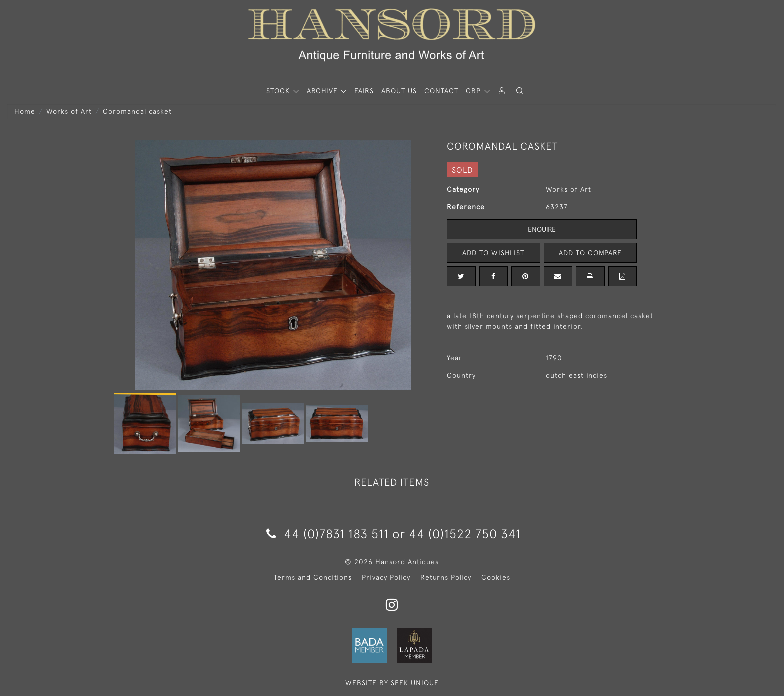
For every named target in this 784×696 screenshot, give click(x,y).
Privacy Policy (386, 577)
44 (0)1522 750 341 (465, 534)
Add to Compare (590, 253)
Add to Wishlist (493, 253)
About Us (399, 91)
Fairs (364, 91)
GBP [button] (475, 91)
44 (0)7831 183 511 (328, 534)
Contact (441, 91)
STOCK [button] (279, 91)
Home (25, 111)
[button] (520, 91)
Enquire (542, 229)
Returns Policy (446, 577)
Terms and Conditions (313, 577)
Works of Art (69, 111)
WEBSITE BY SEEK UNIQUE (392, 683)
